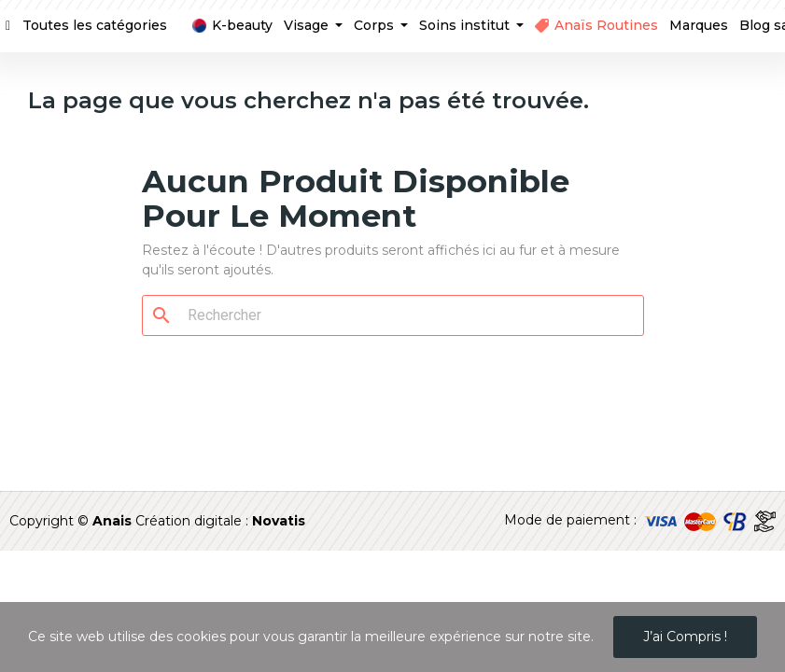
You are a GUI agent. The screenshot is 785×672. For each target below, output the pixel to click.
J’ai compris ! (685, 637)
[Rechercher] (404, 315)
